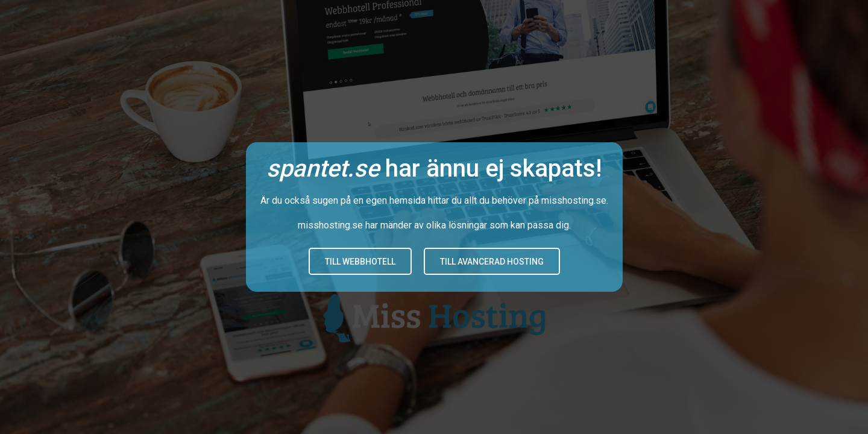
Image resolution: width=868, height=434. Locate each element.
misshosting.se (574, 200)
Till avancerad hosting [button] (492, 262)
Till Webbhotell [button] (360, 262)
